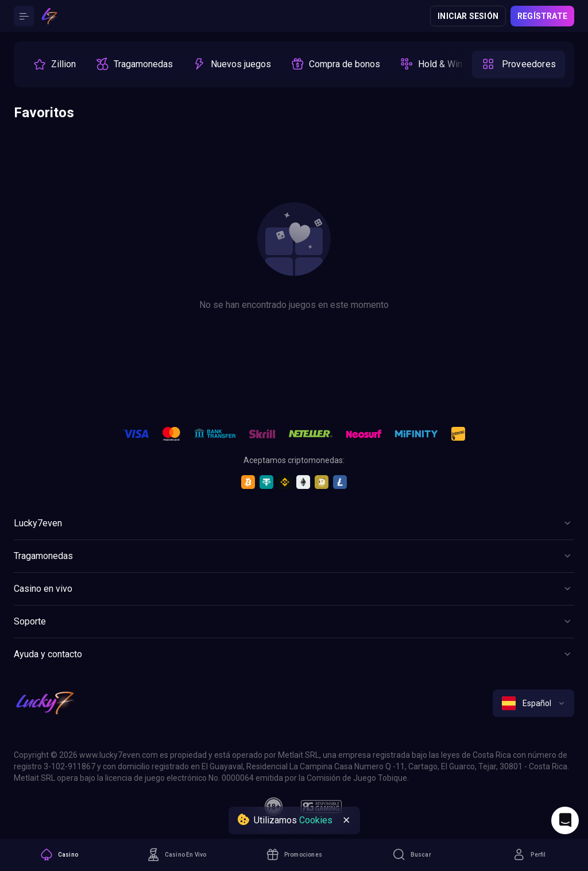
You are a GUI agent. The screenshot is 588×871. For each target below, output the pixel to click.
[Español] (533, 703)
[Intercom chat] (565, 820)
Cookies (316, 820)
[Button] (24, 16)
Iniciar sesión (468, 16)
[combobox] (533, 703)
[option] (54, 64)
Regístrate (542, 16)
